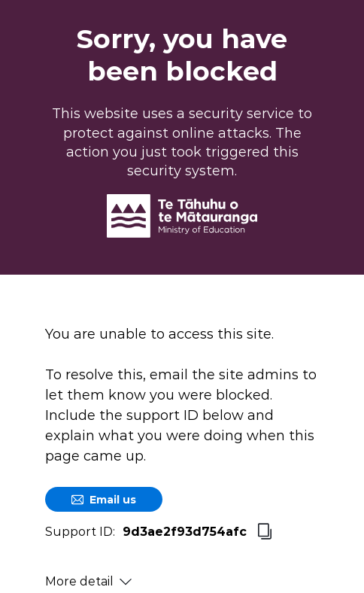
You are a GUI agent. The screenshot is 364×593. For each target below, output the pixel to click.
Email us (104, 500)
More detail (88, 581)
